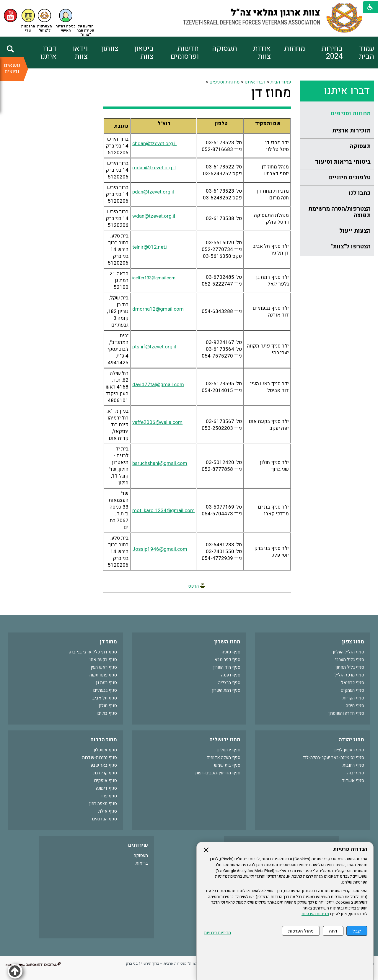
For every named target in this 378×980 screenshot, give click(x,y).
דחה (333, 931)
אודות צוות (262, 53)
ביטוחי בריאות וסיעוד (343, 162)
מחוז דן (271, 93)
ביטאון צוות (144, 53)
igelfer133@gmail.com (154, 278)
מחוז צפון (353, 642)
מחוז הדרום (104, 740)
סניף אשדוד (353, 781)
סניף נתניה (231, 652)
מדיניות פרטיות (217, 933)
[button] (66, 21)
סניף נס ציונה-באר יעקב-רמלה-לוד (333, 758)
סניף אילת (108, 811)
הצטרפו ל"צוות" (351, 246)
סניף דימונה (106, 788)
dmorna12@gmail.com (158, 309)
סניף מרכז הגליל (349, 675)
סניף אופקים (105, 781)
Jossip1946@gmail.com (160, 549)
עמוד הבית (366, 53)
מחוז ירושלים (225, 740)
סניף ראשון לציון (349, 750)
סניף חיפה (355, 706)
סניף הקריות (353, 698)
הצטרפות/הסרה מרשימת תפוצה (339, 212)
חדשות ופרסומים (185, 53)
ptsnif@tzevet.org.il (154, 347)
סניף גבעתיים (105, 690)
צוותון (110, 49)
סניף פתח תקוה (103, 675)
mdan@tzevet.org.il (154, 168)
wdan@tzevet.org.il (154, 216)
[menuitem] (358, 53)
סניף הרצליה (229, 683)
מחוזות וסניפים (351, 113)
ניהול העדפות (301, 931)
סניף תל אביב (105, 698)
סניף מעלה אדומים (223, 758)
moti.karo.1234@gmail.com (163, 511)
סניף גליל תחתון (350, 667)
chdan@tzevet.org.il (154, 144)
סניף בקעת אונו (103, 660)
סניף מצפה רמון (103, 804)
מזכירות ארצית (351, 131)
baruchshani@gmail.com (160, 463)
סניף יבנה (356, 773)
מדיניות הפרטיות (315, 914)
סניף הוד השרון (227, 667)
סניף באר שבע (104, 765)
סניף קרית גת (105, 773)
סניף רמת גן (106, 683)
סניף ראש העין (104, 667)
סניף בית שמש (227, 765)
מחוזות (295, 49)
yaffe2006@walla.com (157, 422)
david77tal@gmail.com (158, 385)
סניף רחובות (353, 765)
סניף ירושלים (228, 750)
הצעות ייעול (355, 231)
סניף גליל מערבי (350, 660)
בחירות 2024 (332, 53)
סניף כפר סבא (227, 660)
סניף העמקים (352, 690)
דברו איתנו (48, 53)
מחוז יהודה (351, 740)
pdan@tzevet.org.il (153, 192)
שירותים (138, 845)
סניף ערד (109, 796)
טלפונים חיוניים (349, 177)
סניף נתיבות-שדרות (100, 758)
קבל (357, 931)
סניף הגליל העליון (348, 652)
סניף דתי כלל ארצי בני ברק (93, 652)
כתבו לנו (360, 193)
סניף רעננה (231, 675)
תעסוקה (225, 49)
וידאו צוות (80, 53)
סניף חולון (108, 706)
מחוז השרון (227, 642)
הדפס (193, 586)
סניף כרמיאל (353, 683)
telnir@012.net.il (150, 247)
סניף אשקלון (105, 750)
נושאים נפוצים (12, 68)
